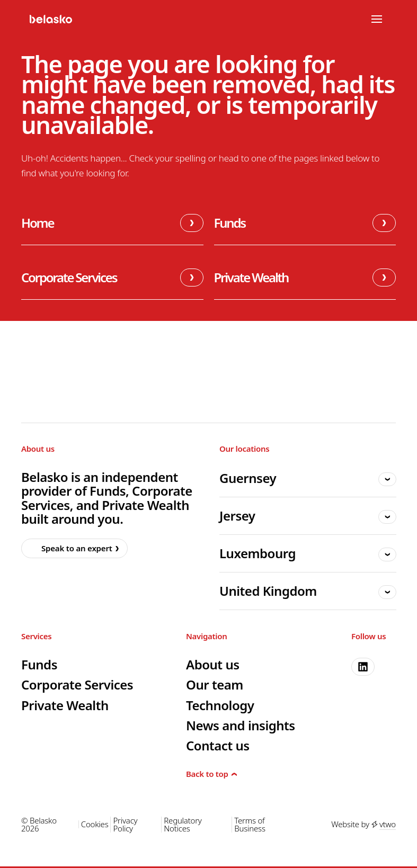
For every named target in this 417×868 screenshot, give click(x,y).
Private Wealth (305, 278)
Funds (305, 223)
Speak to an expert (72, 548)
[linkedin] (363, 667)
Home (112, 223)
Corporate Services (112, 278)
